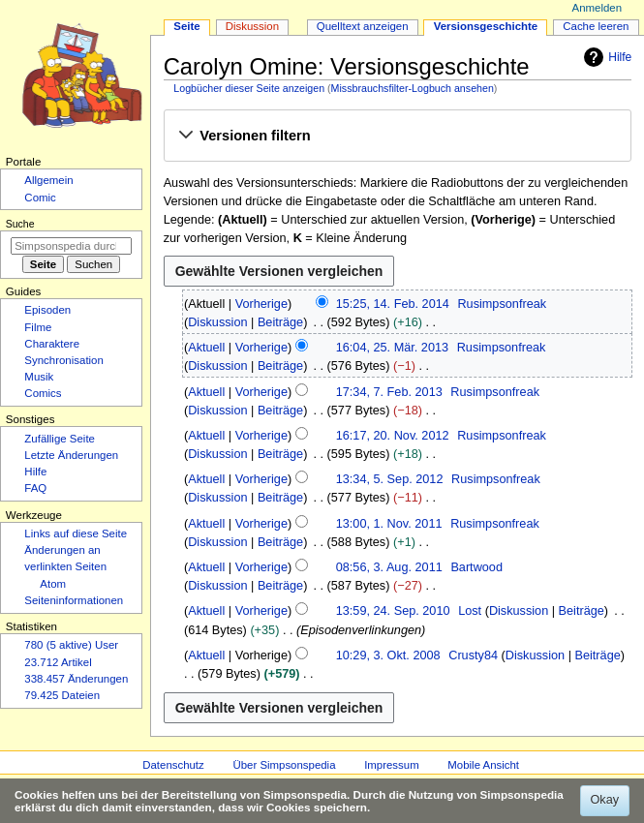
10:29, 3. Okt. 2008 (388, 655)
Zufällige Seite (60, 439)
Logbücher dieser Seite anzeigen (249, 88)
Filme (38, 327)
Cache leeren (596, 26)
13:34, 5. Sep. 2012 (390, 479)
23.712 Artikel (58, 662)
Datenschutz (173, 765)
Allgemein (48, 180)
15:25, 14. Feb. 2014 (393, 304)
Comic (40, 198)
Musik (39, 377)
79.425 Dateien (62, 695)
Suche (20, 224)
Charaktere (52, 344)
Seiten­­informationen (74, 600)
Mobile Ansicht (483, 765)
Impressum (392, 765)
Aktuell (206, 348)
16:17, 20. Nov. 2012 (393, 436)
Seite (186, 26)
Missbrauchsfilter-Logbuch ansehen (413, 88)
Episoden (47, 310)
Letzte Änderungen (71, 455)
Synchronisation (64, 360)
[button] (397, 137)
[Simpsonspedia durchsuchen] (71, 246)
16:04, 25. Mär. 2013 (392, 348)
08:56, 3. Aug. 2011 (389, 567)
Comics (43, 393)
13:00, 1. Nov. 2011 (389, 524)
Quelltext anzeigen (363, 26)
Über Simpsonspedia (284, 765)
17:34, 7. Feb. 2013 (389, 392)
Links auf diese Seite (76, 533)
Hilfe (605, 57)
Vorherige (261, 304)
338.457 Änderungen (76, 679)
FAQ (35, 488)
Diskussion (217, 322)
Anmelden (598, 8)
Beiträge (280, 322)
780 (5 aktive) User (71, 645)
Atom (53, 584)
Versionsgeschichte (486, 26)
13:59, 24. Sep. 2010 (393, 611)
